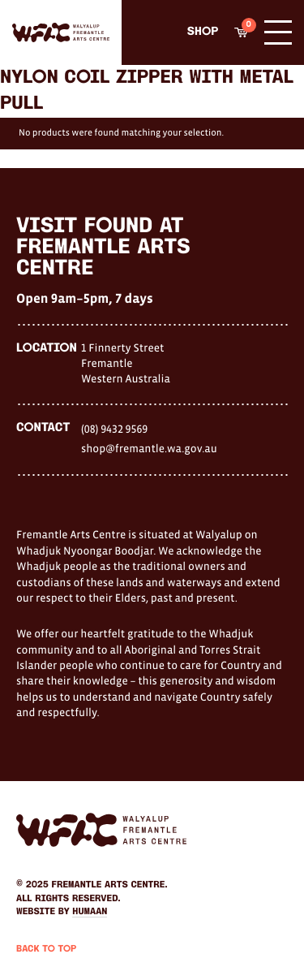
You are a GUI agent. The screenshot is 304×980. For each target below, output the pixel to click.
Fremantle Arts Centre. (110, 885)
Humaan (90, 912)
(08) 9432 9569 (114, 429)
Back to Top (46, 949)
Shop (203, 32)
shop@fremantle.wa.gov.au (149, 448)
